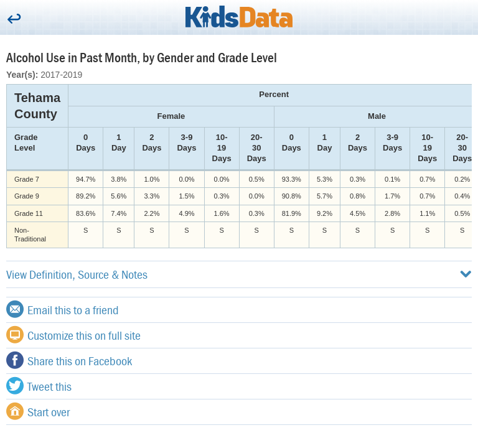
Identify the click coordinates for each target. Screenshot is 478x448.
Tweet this (39, 386)
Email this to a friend (63, 309)
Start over (38, 411)
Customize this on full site (73, 335)
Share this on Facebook (69, 360)
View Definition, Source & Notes (239, 274)
